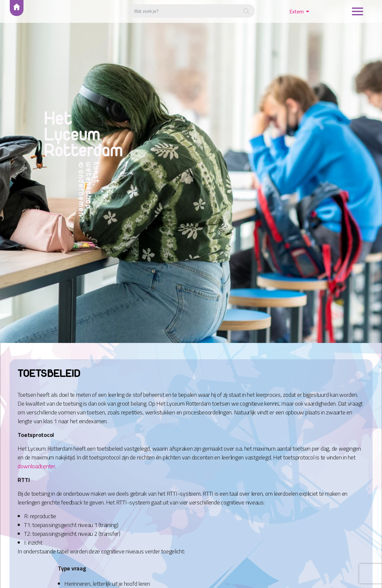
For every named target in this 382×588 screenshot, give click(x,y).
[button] (247, 12)
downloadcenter (36, 466)
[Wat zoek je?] (191, 11)
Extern (297, 11)
